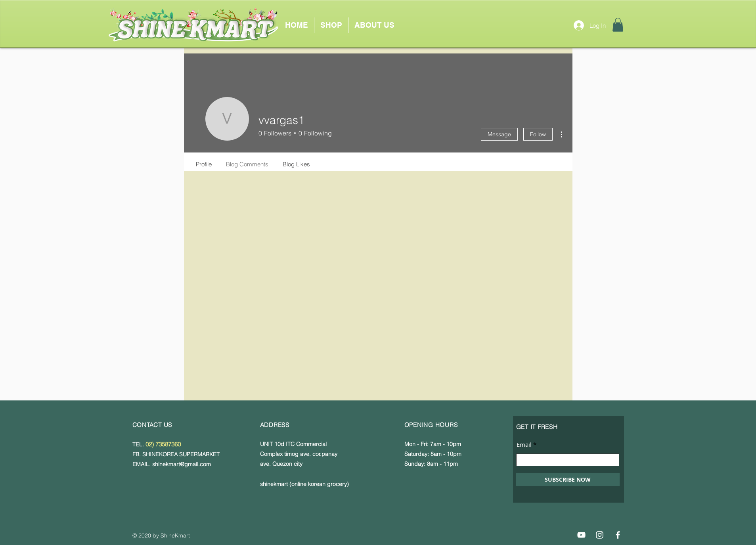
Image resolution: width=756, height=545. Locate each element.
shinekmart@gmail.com (182, 464)
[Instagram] (600, 535)
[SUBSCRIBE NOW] (568, 479)
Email (524, 445)
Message (499, 134)
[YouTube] (581, 535)
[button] (618, 25)
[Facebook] (618, 535)
